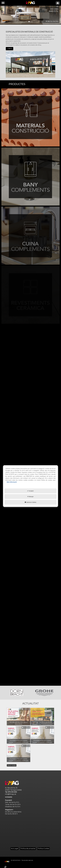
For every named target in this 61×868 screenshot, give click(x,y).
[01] (30, 15)
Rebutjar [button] (31, 497)
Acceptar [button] (30, 491)
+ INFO (10, 49)
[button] (30, 3)
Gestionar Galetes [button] (30, 502)
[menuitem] (15, 849)
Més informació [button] (12, 482)
